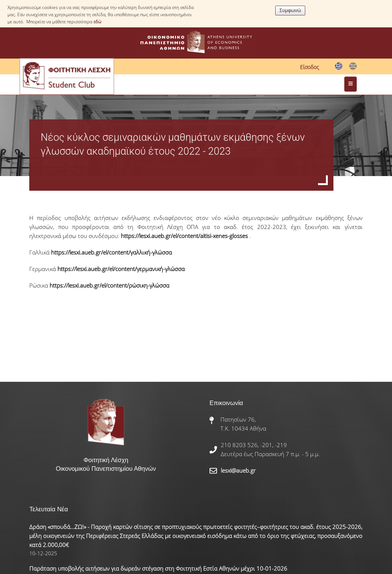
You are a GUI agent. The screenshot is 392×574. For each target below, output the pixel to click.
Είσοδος (310, 67)
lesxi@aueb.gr (238, 470)
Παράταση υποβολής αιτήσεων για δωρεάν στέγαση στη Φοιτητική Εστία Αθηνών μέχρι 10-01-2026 (158, 568)
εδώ (97, 22)
